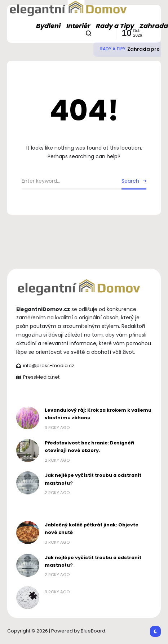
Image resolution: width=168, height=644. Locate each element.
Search (130, 181)
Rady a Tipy (113, 49)
